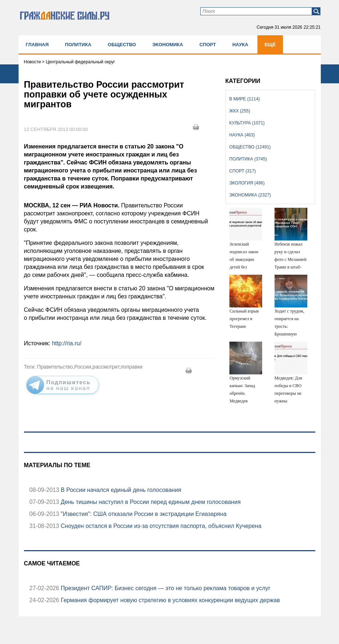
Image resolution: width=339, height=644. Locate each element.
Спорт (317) (243, 171)
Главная (37, 45)
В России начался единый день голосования (120, 490)
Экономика (167, 45)
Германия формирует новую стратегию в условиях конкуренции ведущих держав (169, 600)
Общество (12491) (250, 147)
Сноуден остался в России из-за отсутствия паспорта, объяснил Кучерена (160, 526)
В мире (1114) (245, 99)
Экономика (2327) (250, 195)
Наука (240, 45)
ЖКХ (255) (240, 111)
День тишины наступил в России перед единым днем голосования (150, 502)
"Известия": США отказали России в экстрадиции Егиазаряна (143, 514)
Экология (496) (247, 183)
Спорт (208, 45)
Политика (78, 45)
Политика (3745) (248, 159)
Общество (122, 45)
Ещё (270, 45)
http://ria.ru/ (67, 343)
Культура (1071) (247, 123)
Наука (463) (242, 135)
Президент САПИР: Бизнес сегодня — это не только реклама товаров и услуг (165, 588)
